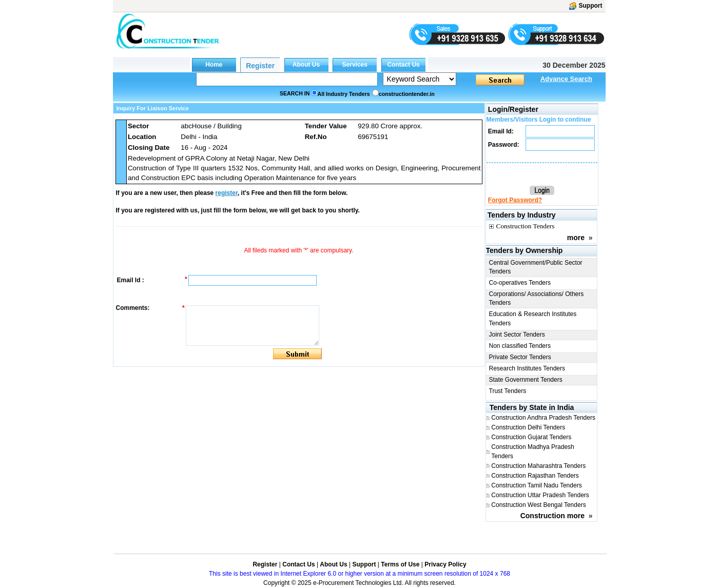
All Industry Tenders (344, 94)
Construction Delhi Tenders (528, 427)
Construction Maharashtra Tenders (538, 466)
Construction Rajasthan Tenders (535, 476)
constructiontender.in (407, 94)
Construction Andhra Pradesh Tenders (543, 418)
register (227, 193)
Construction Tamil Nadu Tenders (536, 485)
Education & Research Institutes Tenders (533, 318)
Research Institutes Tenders (527, 368)
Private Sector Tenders (520, 357)
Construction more (552, 516)
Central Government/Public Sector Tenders (536, 267)
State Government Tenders (526, 380)
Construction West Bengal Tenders (538, 505)
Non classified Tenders (520, 346)
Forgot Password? (515, 200)
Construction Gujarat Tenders (531, 437)
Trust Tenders (508, 391)
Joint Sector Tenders (517, 335)
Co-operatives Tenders (520, 283)
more (576, 238)
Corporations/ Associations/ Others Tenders (537, 298)
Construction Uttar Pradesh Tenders (540, 495)
